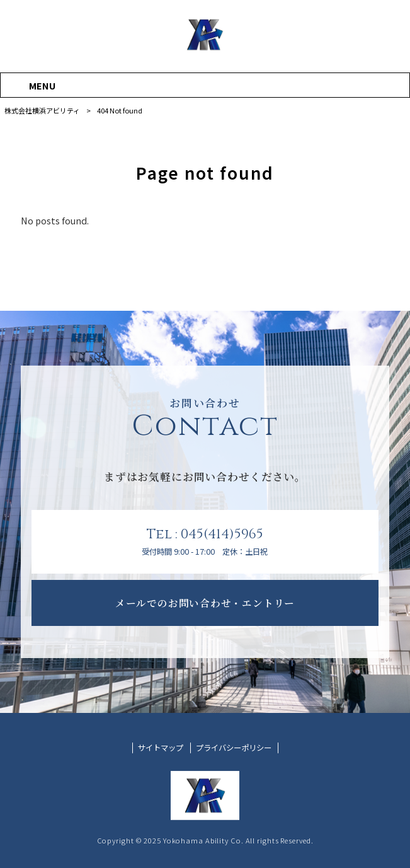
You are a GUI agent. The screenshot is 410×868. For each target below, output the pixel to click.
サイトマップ (161, 748)
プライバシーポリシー (234, 748)
